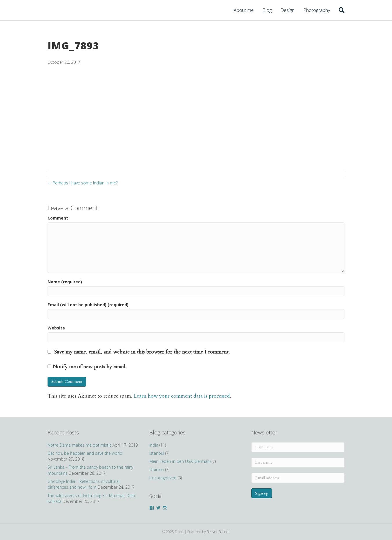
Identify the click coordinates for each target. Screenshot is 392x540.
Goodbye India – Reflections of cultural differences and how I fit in (84, 484)
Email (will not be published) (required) (88, 305)
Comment (58, 218)
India (154, 445)
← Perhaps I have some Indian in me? (83, 183)
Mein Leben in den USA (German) (180, 461)
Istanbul (157, 453)
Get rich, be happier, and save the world (85, 453)
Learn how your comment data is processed (182, 396)
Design (287, 10)
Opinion (157, 469)
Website (56, 328)
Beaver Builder (218, 532)
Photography (317, 10)
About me (244, 10)
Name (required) (65, 282)
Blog (267, 10)
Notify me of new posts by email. (90, 367)
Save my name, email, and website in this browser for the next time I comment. (142, 352)
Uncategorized (163, 478)
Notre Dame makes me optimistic (79, 445)
